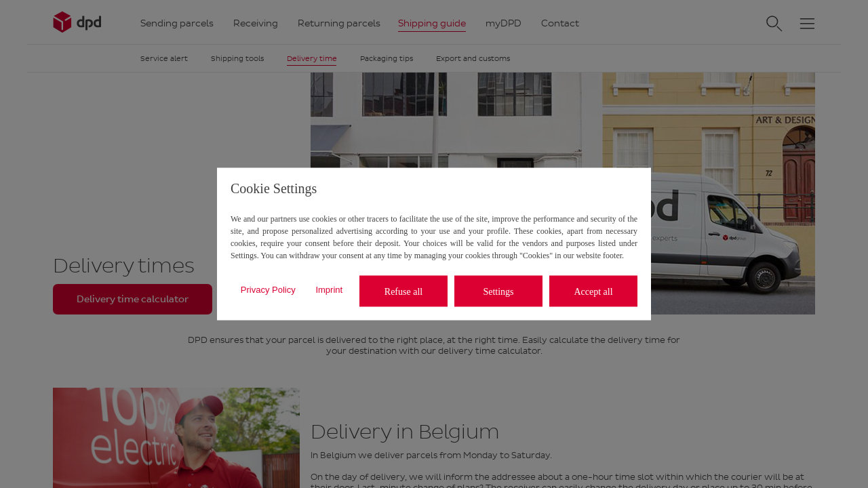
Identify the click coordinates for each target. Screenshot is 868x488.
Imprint (329, 289)
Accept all (593, 291)
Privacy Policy (268, 289)
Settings (498, 291)
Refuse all (403, 291)
